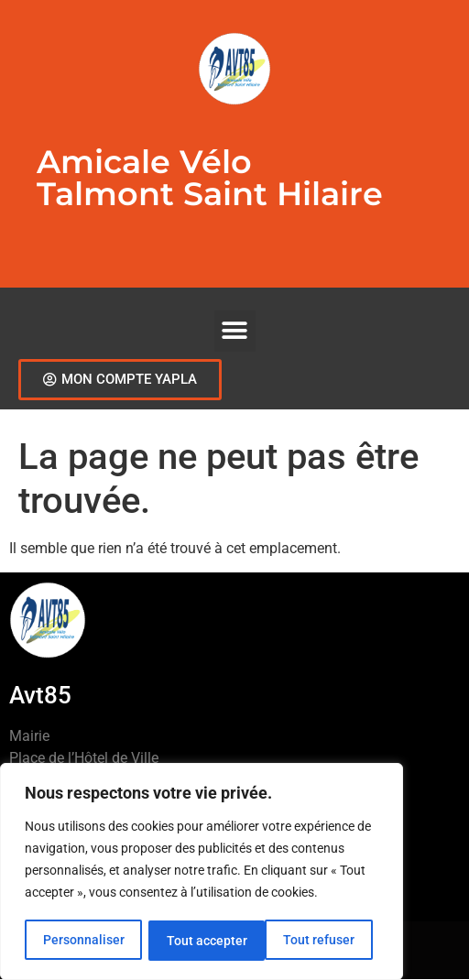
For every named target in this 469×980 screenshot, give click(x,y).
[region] (202, 873)
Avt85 (40, 695)
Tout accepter (321, 941)
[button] (235, 331)
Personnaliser (83, 941)
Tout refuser (202, 941)
